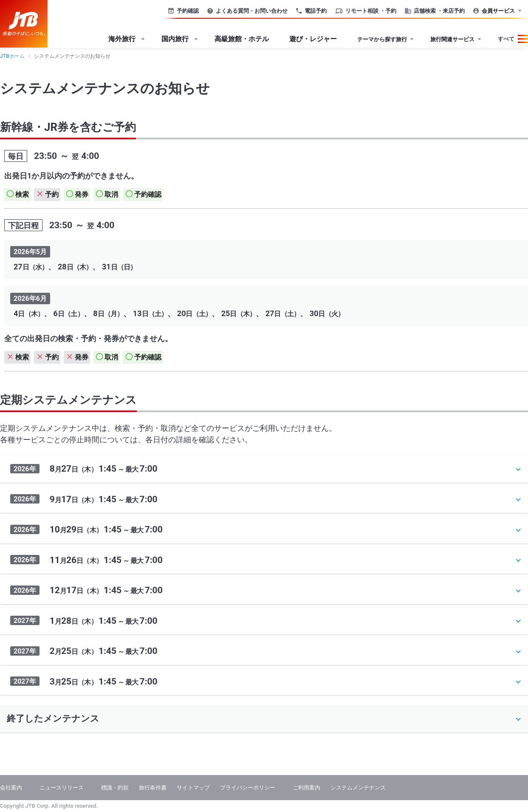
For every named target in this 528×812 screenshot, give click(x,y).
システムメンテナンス (358, 788)
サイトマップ (193, 788)
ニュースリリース (62, 788)
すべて (506, 39)
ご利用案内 (306, 788)
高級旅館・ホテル (242, 39)
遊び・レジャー (313, 39)
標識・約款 (115, 788)
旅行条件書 (153, 788)
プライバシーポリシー (248, 788)
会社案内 (11, 788)
